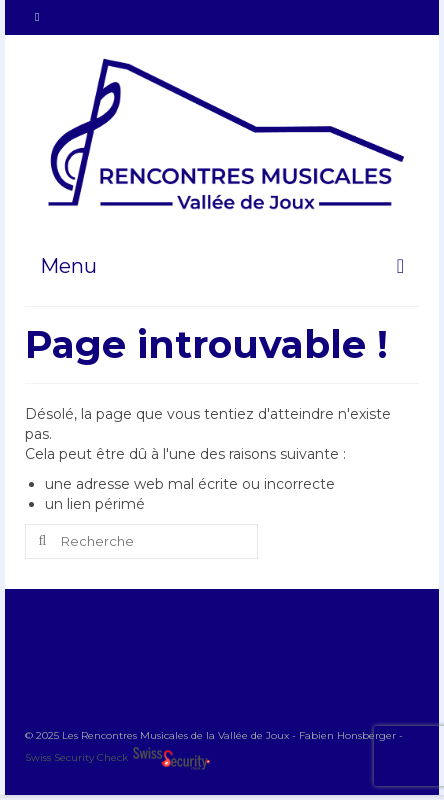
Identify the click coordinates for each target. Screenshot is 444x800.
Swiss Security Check (78, 757)
